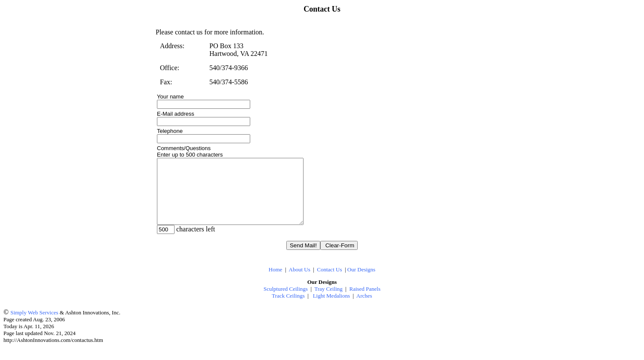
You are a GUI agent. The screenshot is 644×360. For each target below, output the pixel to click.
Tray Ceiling (328, 302)
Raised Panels (365, 302)
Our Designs (361, 282)
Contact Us (329, 282)
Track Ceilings (288, 309)
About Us (300, 282)
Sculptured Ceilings (286, 302)
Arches (364, 309)
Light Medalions (331, 309)
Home (276, 282)
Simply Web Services (34, 325)
